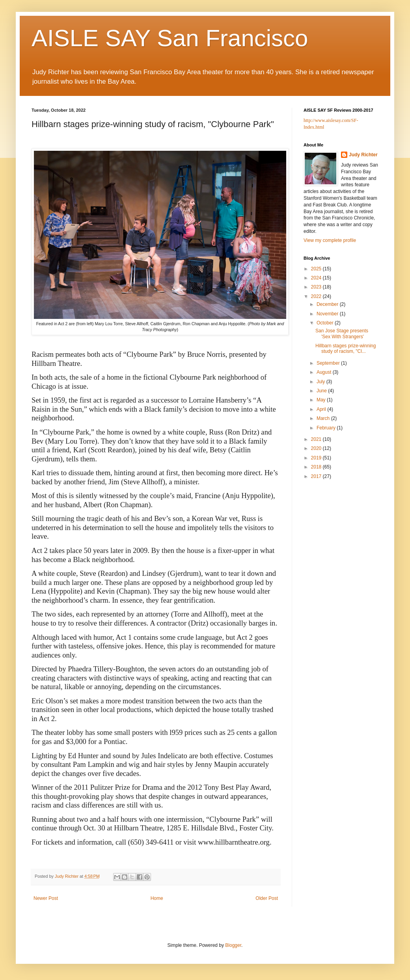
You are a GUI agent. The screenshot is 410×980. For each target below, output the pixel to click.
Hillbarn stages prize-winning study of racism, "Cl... (346, 349)
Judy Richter (363, 155)
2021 (317, 439)
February (327, 428)
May (322, 400)
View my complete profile (330, 240)
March (324, 418)
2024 (317, 278)
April (322, 409)
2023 (317, 287)
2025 (317, 269)
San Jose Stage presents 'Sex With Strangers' (342, 334)
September (329, 363)
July (321, 382)
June (322, 391)
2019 (317, 458)
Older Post (267, 898)
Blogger (233, 945)
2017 (317, 476)
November (328, 314)
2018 (317, 467)
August (325, 372)
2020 (317, 448)
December (328, 304)
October (326, 323)
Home (157, 898)
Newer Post (46, 898)
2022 (317, 296)
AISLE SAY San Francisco (170, 38)
